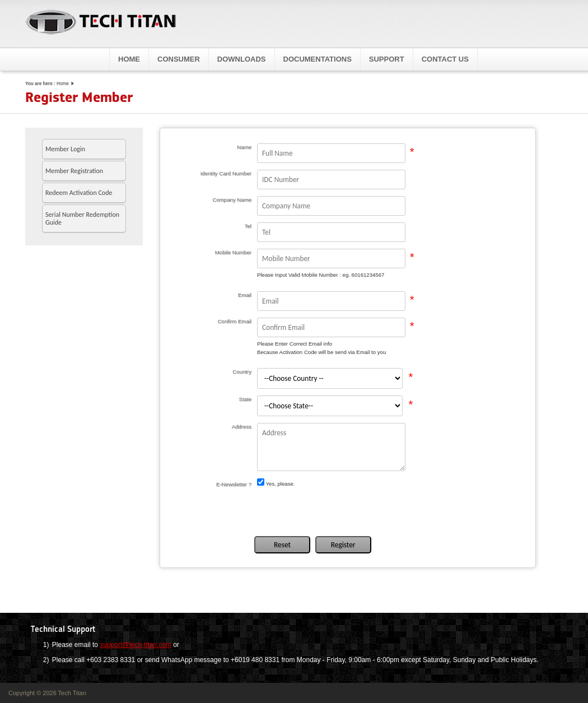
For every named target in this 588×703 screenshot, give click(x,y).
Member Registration (74, 171)
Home (129, 59)
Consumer (179, 59)
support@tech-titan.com (136, 645)
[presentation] (338, 511)
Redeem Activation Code (79, 193)
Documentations (318, 59)
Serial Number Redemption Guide (82, 218)
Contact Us (445, 59)
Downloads (242, 59)
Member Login (65, 149)
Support (387, 59)
